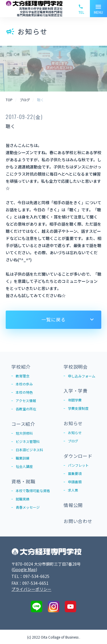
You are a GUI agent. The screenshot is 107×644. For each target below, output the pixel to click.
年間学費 (75, 400)
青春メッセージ (28, 507)
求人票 (73, 490)
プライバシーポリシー (31, 589)
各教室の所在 (26, 409)
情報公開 (73, 505)
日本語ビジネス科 (29, 450)
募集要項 (75, 474)
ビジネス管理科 (28, 442)
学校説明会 (76, 367)
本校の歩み (24, 384)
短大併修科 (24, 433)
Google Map (24, 569)
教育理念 (23, 376)
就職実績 (23, 499)
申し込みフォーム (82, 376)
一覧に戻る (53, 319)
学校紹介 (21, 367)
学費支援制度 (78, 409)
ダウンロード (78, 456)
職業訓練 (23, 458)
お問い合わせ (78, 521)
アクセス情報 (26, 401)
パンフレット (78, 465)
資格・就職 (23, 481)
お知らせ (73, 423)
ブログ (73, 441)
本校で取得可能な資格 (33, 491)
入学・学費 (76, 391)
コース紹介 (23, 424)
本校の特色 (24, 393)
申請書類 (75, 482)
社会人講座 (24, 467)
